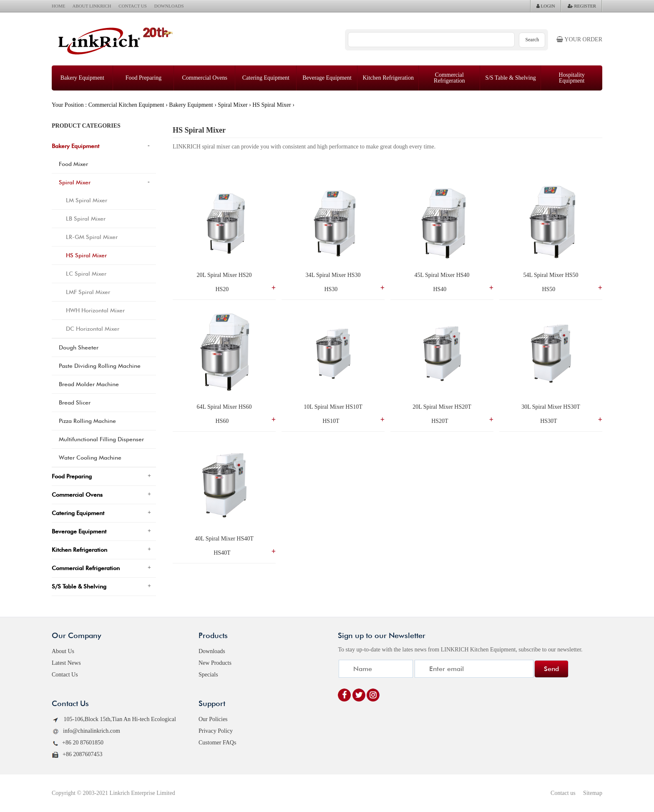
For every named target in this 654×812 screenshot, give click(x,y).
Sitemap (593, 793)
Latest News (66, 663)
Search (532, 40)
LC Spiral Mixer (86, 274)
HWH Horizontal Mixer (95, 310)
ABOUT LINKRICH (92, 6)
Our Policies (213, 719)
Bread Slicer (75, 402)
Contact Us (65, 675)
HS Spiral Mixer (272, 105)
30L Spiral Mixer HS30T (551, 407)
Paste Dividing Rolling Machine (100, 366)
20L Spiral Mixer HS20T (442, 407)
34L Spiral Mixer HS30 (333, 275)
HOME (58, 6)
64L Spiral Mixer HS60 (224, 407)
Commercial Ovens (204, 78)
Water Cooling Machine (90, 458)
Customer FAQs (217, 743)
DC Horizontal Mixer (93, 329)
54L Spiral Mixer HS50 (551, 275)
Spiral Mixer (233, 105)
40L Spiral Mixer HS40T (224, 539)
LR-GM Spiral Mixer (92, 237)
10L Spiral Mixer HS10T (333, 407)
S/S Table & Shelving (510, 78)
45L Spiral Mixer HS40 (442, 275)
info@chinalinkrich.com (86, 731)
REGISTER (582, 6)
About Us (63, 651)
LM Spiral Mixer (87, 200)
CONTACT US (133, 6)
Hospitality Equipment (572, 78)
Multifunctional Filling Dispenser (101, 439)
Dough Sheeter (79, 347)
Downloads (212, 651)
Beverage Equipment (327, 78)
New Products (215, 663)
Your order (579, 39)
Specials (208, 675)
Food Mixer (73, 164)
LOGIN (546, 6)
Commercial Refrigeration (449, 78)
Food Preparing (144, 78)
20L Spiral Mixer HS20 (224, 275)
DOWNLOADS (169, 6)
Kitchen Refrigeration (388, 78)
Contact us (563, 793)
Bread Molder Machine (89, 384)
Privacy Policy (216, 731)
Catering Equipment (266, 78)
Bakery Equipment (82, 78)
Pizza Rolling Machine (87, 421)
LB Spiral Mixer (86, 219)
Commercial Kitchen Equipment (126, 105)
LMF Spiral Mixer (88, 292)
